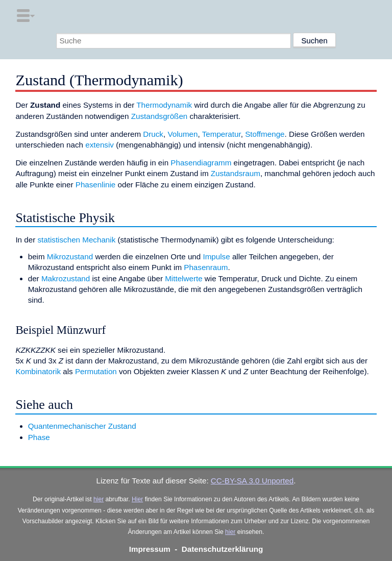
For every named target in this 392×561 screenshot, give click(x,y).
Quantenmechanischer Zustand (82, 426)
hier (99, 499)
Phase (39, 437)
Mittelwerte (183, 278)
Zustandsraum (236, 173)
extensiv (100, 145)
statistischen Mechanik (76, 240)
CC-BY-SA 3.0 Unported (252, 481)
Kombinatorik (38, 371)
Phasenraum (206, 267)
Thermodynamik (164, 105)
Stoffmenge (265, 134)
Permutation (96, 371)
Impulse (216, 257)
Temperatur (222, 134)
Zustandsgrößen (160, 116)
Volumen (182, 134)
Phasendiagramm (201, 163)
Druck (153, 134)
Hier (137, 499)
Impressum (150, 549)
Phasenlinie (96, 185)
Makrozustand (66, 278)
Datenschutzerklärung (223, 549)
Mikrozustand (70, 257)
